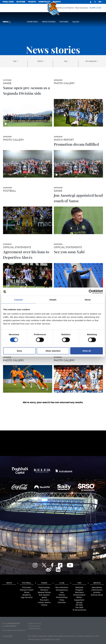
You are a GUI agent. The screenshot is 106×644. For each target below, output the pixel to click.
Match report (64, 140)
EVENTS (57, 2)
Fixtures (64, 22)
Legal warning (34, 624)
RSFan (79, 597)
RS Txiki (79, 605)
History (44, 605)
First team (27, 588)
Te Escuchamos (79, 610)
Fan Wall (79, 608)
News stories (49, 22)
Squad (76, 22)
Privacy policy (34, 626)
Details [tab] (53, 300)
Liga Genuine (27, 597)
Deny (19, 351)
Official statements (17, 247)
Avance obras (97, 595)
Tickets (32, 2)
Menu (7, 22)
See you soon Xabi (69, 252)
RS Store (21, 2)
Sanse (7, 83)
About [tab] (88, 300)
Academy (27, 595)
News (9, 583)
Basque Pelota (44, 593)
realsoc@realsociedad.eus (14, 630)
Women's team (27, 590)
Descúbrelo (97, 588)
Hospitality (44, 2)
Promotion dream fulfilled (76, 144)
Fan (79, 583)
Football (10, 191)
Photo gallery (64, 83)
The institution (62, 588)
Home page (32, 22)
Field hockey (44, 588)
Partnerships (62, 597)
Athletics (44, 590)
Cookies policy (34, 629)
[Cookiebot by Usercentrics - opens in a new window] (91, 292)
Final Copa (8, 2)
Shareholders (79, 595)
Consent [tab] (18, 300)
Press (62, 600)
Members (79, 593)
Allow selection (53, 351)
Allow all (87, 351)
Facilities (62, 603)
